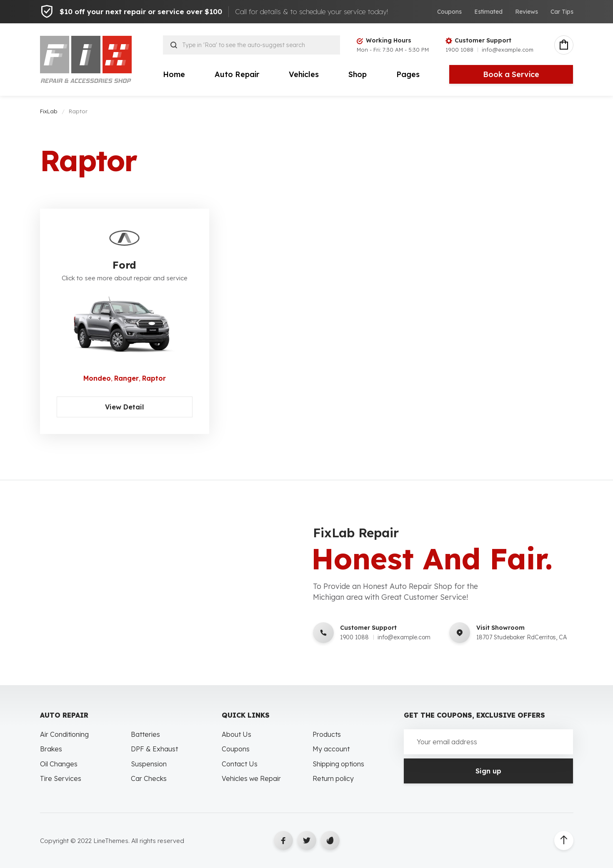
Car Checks (149, 778)
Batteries (145, 734)
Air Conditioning (64, 734)
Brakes (51, 749)
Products (327, 734)
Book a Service (511, 74)
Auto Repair (237, 74)
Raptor (154, 378)
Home (174, 74)
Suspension (149, 764)
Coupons (449, 12)
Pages (408, 74)
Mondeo (97, 378)
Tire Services (61, 778)
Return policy (333, 778)
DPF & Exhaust (154, 749)
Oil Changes (59, 764)
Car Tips (562, 12)
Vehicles (304, 74)
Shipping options (338, 764)
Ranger (126, 378)
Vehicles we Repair (251, 778)
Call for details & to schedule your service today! (312, 11)
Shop (358, 74)
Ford (124, 265)
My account (331, 749)
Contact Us (240, 764)
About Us (236, 734)
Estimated (488, 12)
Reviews (527, 12)
